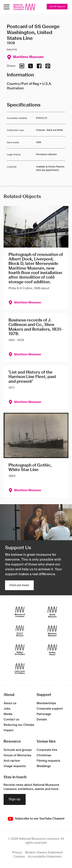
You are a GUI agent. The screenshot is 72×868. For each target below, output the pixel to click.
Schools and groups (18, 750)
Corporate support (50, 709)
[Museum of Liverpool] (20, 612)
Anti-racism (12, 761)
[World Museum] (52, 612)
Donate (42, 720)
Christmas (44, 755)
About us (10, 703)
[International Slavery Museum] (20, 631)
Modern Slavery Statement (44, 853)
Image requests (15, 766)
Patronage (44, 714)
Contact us (11, 720)
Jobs (7, 709)
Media (8, 714)
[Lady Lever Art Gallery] (20, 669)
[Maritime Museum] (52, 631)
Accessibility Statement (45, 857)
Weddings (44, 766)
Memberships (46, 703)
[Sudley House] (52, 650)
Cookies (19, 857)
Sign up (15, 799)
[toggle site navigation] (7, 7)
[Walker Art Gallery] (20, 650)
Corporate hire (47, 750)
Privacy (17, 853)
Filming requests (48, 761)
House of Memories (18, 755)
